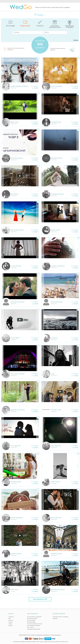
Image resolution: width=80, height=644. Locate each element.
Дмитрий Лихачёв (57, 158)
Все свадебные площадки (34, 626)
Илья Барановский (17, 158)
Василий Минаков (57, 302)
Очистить (76, 40)
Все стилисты (31, 627)
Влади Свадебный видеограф (20, 86)
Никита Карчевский (17, 230)
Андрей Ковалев (16, 554)
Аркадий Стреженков (18, 410)
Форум (10, 624)
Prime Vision (15, 590)
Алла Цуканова (16, 446)
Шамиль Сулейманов (58, 266)
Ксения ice (54, 338)
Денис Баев (15, 122)
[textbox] (28, 32)
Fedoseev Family (56, 410)
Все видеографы (31, 622)
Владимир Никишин (57, 194)
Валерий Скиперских (18, 302)
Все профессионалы (32, 619)
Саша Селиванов (57, 86)
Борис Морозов (56, 518)
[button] (42, 32)
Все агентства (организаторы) (35, 624)
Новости (11, 626)
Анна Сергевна (56, 446)
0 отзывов (35, 86)
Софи (53, 374)
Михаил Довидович (17, 518)
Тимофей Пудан (56, 122)
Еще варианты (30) (40, 599)
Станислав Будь (16, 266)
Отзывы (10, 622)
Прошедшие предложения (34, 629)
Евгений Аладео (16, 482)
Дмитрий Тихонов (57, 554)
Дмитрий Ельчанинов (58, 590)
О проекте (11, 617)
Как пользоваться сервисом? (34, 617)
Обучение (55, 619)
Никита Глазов (56, 482)
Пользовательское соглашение (60, 617)
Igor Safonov (15, 194)
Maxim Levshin (56, 230)
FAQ (9, 619)
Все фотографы (31, 620)
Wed (21, 7)
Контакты (11, 620)
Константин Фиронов (18, 374)
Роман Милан (15, 338)
